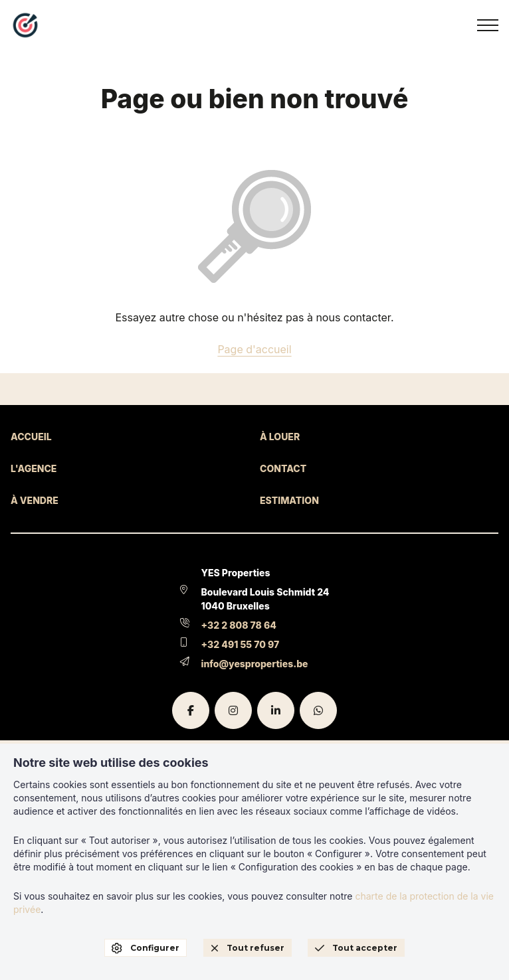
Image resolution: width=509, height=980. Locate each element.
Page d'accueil (254, 349)
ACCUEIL (31, 437)
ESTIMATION (289, 500)
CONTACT (283, 468)
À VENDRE (35, 500)
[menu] (488, 25)
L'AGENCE (34, 468)
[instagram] (233, 710)
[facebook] (191, 710)
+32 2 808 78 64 (239, 625)
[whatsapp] (318, 710)
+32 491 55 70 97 (241, 644)
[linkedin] (276, 710)
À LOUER (280, 437)
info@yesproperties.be (255, 664)
